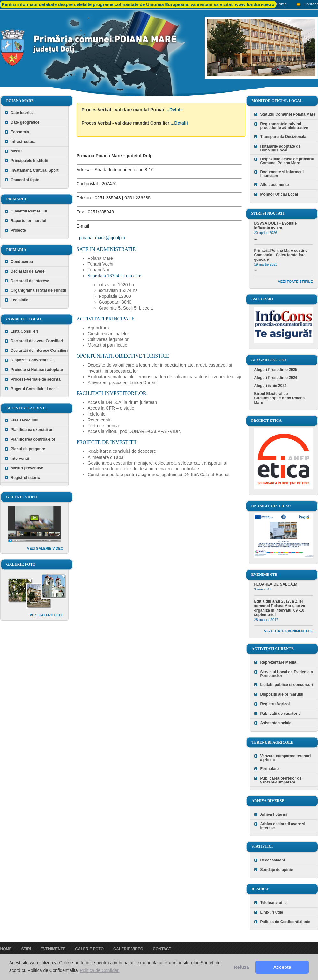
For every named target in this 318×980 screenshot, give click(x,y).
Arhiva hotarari (274, 814)
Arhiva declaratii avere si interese (283, 826)
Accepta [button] (282, 967)
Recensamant (273, 860)
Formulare (270, 769)
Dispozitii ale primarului (282, 694)
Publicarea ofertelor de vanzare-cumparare (281, 780)
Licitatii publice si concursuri (287, 685)
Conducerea (22, 262)
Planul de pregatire (28, 449)
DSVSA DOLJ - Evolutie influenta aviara (276, 226)
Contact (311, 4)
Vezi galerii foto (47, 615)
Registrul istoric (25, 478)
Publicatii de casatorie (281, 714)
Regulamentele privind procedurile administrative (284, 126)
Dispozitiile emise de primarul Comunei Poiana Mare (287, 161)
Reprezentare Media (278, 662)
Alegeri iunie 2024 (270, 386)
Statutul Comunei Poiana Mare (288, 114)
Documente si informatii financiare (282, 174)
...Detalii (174, 110)
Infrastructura (23, 142)
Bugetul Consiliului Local (34, 389)
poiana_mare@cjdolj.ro (102, 238)
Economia (20, 132)
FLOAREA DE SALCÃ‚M (276, 584)
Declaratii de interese (30, 281)
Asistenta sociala (276, 723)
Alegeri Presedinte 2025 (276, 370)
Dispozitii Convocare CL (33, 360)
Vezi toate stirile (296, 282)
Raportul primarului (29, 221)
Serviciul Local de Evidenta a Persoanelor (287, 674)
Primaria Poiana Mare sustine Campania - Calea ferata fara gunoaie (281, 255)
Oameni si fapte (25, 180)
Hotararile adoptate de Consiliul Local (281, 148)
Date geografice (25, 122)
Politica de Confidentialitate (285, 922)
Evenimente (53, 949)
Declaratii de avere (28, 271)
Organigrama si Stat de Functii (39, 290)
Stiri (26, 949)
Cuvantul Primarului (29, 211)
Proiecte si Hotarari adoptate (37, 370)
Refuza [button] (241, 967)
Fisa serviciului (25, 420)
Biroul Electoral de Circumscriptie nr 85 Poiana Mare (280, 398)
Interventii (20, 459)
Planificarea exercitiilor (32, 430)
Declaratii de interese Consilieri (39, 351)
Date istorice (22, 113)
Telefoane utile (274, 903)
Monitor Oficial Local (279, 194)
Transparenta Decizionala (283, 137)
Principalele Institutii (30, 161)
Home (281, 4)
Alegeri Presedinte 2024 (276, 378)
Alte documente (275, 185)
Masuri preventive (27, 468)
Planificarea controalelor (33, 439)
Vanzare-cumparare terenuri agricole (286, 758)
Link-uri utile (272, 912)
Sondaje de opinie (277, 870)
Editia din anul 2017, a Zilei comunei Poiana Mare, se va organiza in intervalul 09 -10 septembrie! (280, 608)
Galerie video (128, 949)
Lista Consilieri (25, 331)
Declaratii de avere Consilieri (37, 341)
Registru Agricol (275, 704)
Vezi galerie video (45, 548)
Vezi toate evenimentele (288, 631)
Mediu (16, 151)
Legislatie (20, 300)
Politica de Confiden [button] (100, 970)
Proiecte (18, 230)
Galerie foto (89, 949)
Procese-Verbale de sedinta (36, 379)
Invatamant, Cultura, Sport (35, 170)
